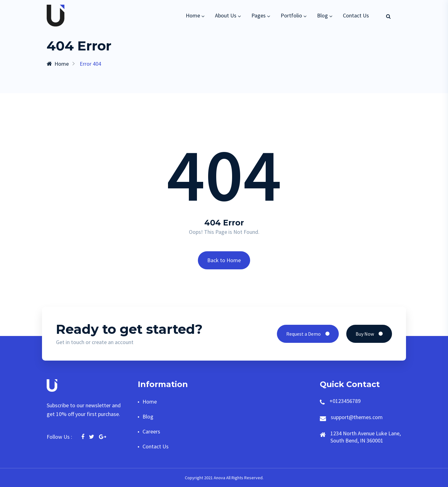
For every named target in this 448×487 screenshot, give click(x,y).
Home (193, 15)
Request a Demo (308, 334)
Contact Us (356, 15)
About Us (226, 15)
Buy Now (369, 334)
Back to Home (224, 260)
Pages (259, 15)
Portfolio (291, 15)
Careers (151, 431)
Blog (322, 15)
